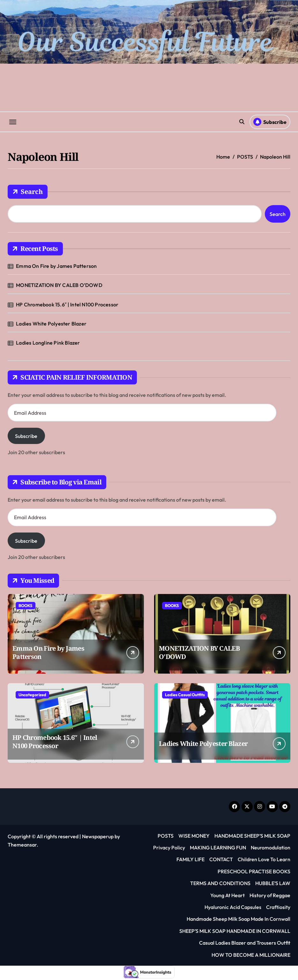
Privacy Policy (169, 848)
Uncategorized (32, 695)
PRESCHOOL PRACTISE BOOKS (254, 871)
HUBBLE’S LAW (273, 883)
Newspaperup (98, 836)
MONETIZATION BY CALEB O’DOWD (59, 285)
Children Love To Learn (264, 859)
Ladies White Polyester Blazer (51, 324)
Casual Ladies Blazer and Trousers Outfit (245, 943)
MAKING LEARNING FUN (218, 848)
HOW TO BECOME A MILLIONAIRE (251, 955)
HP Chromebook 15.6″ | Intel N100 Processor (67, 304)
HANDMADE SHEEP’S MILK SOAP (252, 836)
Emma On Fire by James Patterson (56, 266)
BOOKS (26, 605)
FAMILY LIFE (190, 859)
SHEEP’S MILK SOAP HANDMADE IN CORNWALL (235, 931)
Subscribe (26, 436)
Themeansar (22, 845)
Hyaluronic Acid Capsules (233, 907)
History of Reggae (270, 895)
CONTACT (221, 859)
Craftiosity (278, 907)
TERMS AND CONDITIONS (220, 883)
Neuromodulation (271, 848)
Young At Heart (227, 895)
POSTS (166, 836)
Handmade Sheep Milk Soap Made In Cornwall (238, 919)
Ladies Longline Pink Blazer (48, 343)
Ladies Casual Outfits (185, 695)
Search (28, 192)
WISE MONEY (194, 836)
